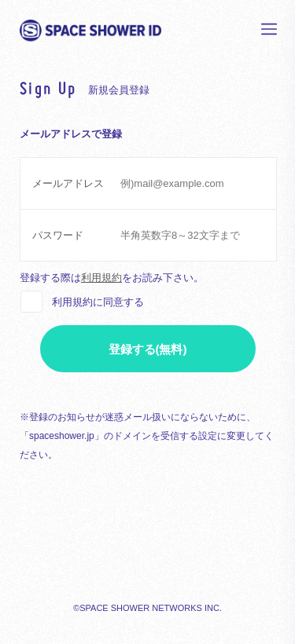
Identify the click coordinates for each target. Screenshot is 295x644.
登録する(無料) (148, 349)
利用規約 (101, 278)
